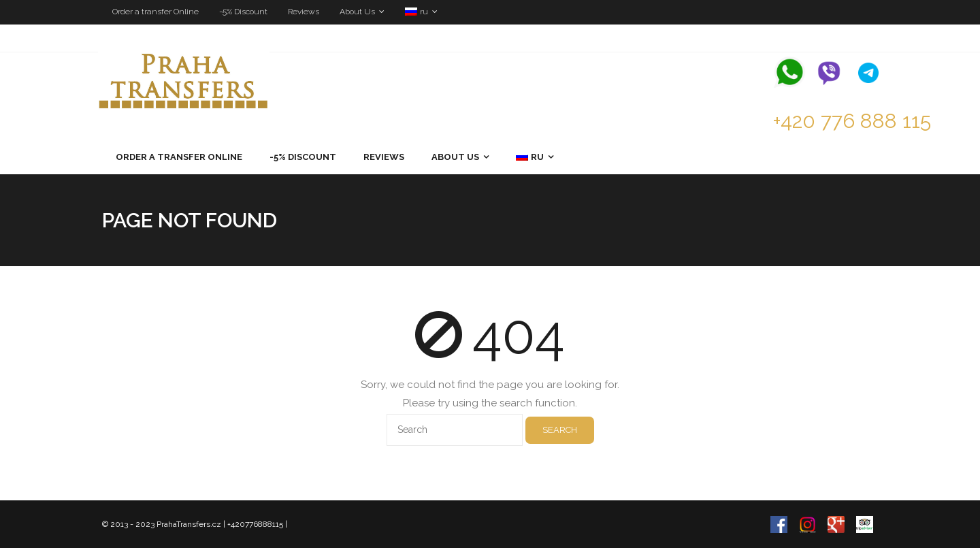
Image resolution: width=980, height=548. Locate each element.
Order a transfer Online (156, 12)
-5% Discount (243, 12)
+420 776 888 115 (852, 121)
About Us (357, 12)
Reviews (304, 12)
